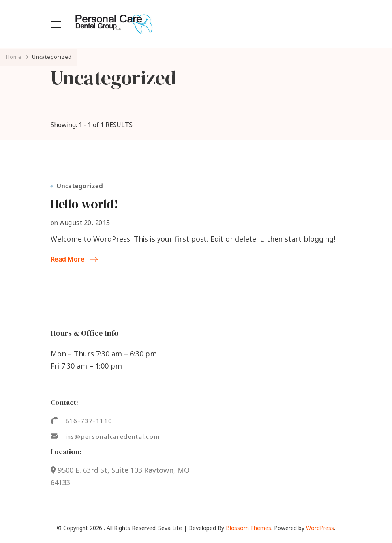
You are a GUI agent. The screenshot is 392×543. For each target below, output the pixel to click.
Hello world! (84, 204)
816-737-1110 (89, 421)
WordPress (320, 528)
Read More (68, 259)
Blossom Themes (249, 528)
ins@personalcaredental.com (113, 436)
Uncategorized (80, 186)
